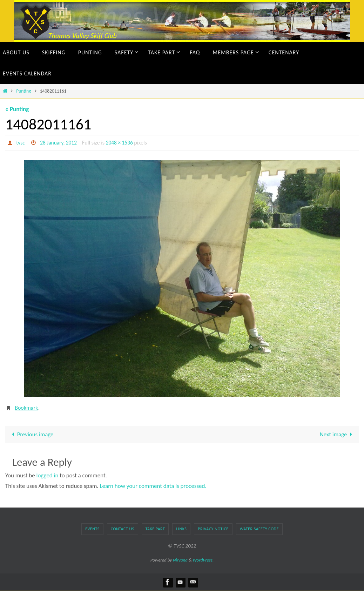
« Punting (17, 109)
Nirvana (180, 560)
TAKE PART (155, 529)
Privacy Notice (213, 529)
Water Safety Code (259, 529)
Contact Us (123, 529)
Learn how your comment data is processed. (153, 486)
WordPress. (203, 560)
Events (92, 529)
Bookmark (26, 408)
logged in (48, 475)
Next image (337, 434)
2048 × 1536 (122, 143)
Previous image (31, 434)
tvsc (21, 143)
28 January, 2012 (59, 143)
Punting (23, 91)
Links (181, 529)
